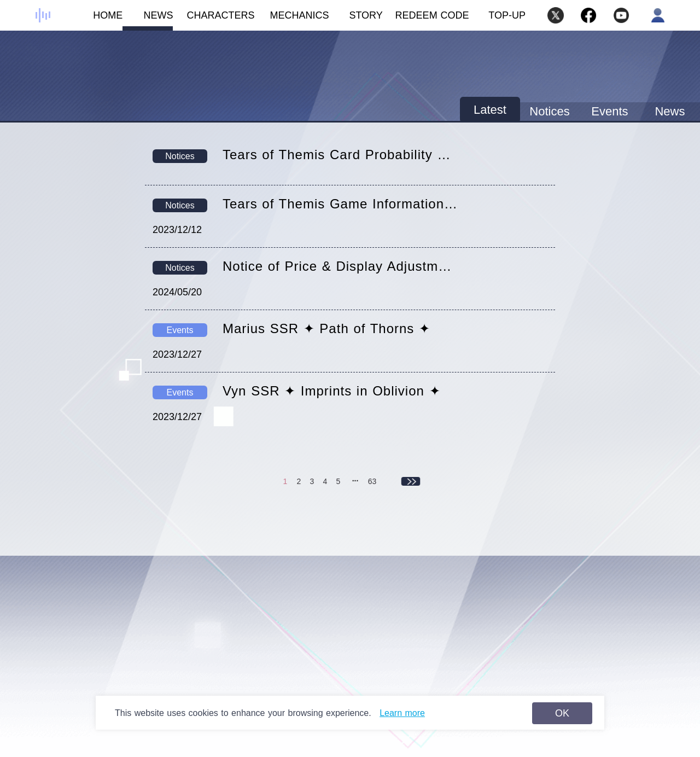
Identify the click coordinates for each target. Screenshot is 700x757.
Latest (490, 110)
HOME (97, 20)
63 (372, 481)
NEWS (148, 20)
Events (609, 111)
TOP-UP (507, 15)
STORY (356, 20)
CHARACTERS (214, 20)
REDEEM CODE (432, 15)
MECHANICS (292, 20)
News (670, 111)
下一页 (411, 481)
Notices (549, 111)
